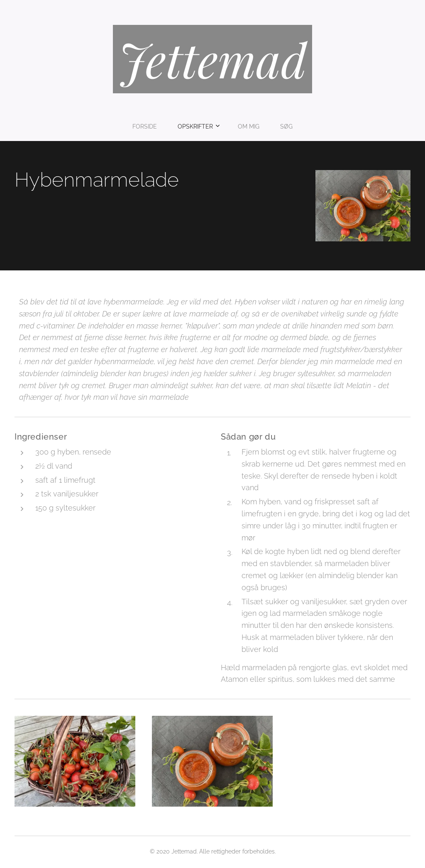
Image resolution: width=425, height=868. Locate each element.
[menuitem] (184, 126)
